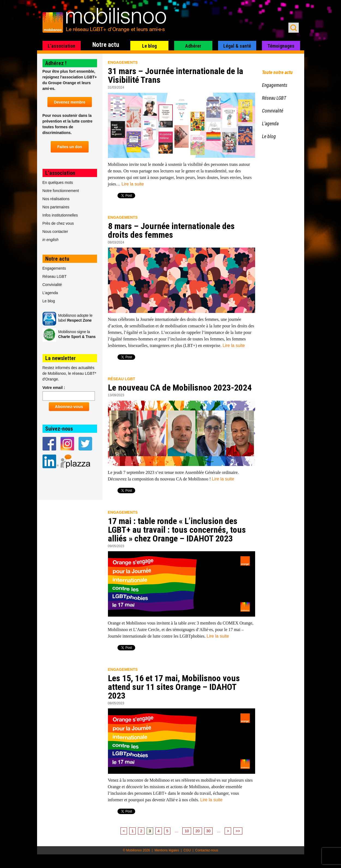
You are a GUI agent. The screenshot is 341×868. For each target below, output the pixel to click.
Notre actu (106, 45)
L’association (61, 46)
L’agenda (50, 293)
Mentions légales (167, 850)
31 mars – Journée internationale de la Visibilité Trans (176, 75)
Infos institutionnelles (60, 215)
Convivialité (52, 285)
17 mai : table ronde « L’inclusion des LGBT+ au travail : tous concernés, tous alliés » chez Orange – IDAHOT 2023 (177, 530)
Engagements (123, 62)
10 (187, 831)
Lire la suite (133, 184)
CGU (187, 850)
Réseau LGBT (122, 379)
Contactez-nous (207, 850)
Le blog (149, 46)
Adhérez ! (56, 63)
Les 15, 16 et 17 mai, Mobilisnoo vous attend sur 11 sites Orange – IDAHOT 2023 (174, 687)
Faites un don (70, 147)
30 (209, 831)
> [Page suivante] (228, 831)
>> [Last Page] (238, 831)
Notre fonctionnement (61, 191)
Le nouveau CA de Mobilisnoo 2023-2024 (180, 388)
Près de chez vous (58, 223)
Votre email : (54, 388)
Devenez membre (70, 102)
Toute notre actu (277, 72)
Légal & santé (237, 46)
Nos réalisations (56, 199)
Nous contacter (55, 232)
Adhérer (193, 46)
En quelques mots (58, 182)
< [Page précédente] (124, 831)
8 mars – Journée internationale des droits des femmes (171, 230)
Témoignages (281, 46)
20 (198, 831)
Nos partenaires (56, 207)
